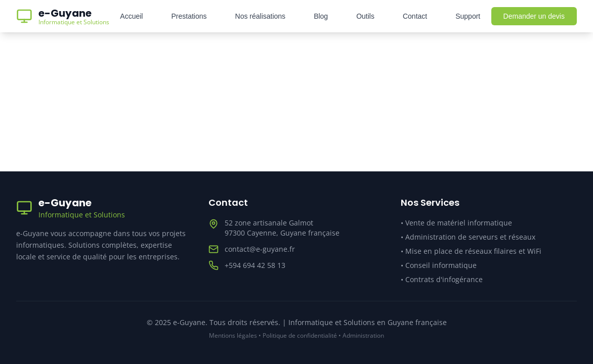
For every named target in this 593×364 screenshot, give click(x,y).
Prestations (189, 16)
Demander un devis (534, 16)
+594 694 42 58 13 (255, 265)
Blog (321, 16)
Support (468, 16)
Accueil (131, 16)
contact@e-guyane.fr (260, 249)
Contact (415, 16)
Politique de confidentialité (300, 335)
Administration (363, 335)
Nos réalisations (261, 16)
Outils (365, 16)
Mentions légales (233, 335)
